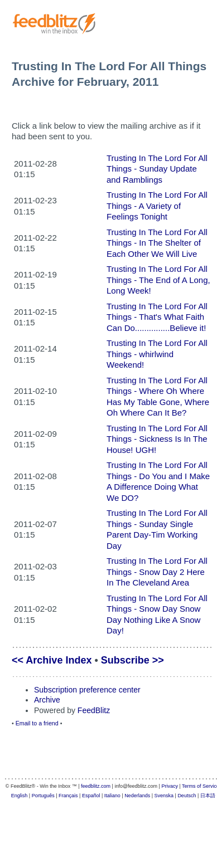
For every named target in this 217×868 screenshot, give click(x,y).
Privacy (170, 786)
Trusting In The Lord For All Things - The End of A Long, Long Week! (158, 280)
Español (91, 796)
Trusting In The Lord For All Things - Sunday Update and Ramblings (157, 169)
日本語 (208, 796)
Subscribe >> (132, 660)
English (20, 796)
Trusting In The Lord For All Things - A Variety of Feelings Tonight (157, 206)
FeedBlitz (94, 710)
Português (43, 796)
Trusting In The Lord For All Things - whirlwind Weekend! (157, 354)
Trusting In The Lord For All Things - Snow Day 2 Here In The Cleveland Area (157, 572)
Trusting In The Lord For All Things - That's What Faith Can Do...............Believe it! (157, 317)
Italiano (112, 796)
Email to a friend (37, 723)
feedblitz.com (96, 786)
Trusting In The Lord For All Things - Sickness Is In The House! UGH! (157, 439)
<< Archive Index (52, 660)
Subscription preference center (87, 690)
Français (68, 796)
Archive (47, 700)
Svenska (164, 796)
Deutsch (187, 796)
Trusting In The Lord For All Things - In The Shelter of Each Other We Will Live (157, 243)
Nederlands (137, 796)
